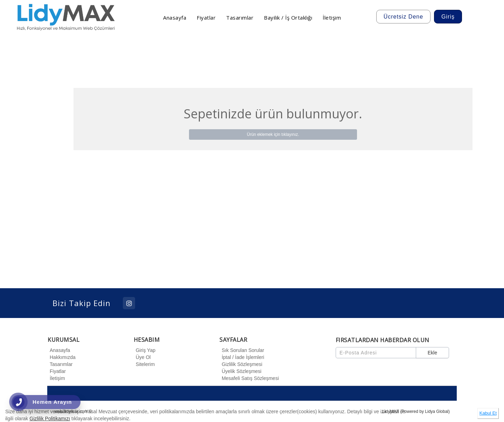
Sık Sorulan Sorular (242, 350)
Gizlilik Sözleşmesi (241, 364)
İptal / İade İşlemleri (242, 357)
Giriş (448, 17)
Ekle (432, 353)
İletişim (56, 378)
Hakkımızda (62, 357)
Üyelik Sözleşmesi (240, 371)
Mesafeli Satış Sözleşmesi (249, 378)
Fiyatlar (57, 371)
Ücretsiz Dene (403, 17)
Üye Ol (142, 357)
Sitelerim (144, 364)
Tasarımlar (60, 364)
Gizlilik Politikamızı (50, 418)
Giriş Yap (145, 350)
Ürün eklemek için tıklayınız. (273, 134)
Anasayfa (59, 350)
